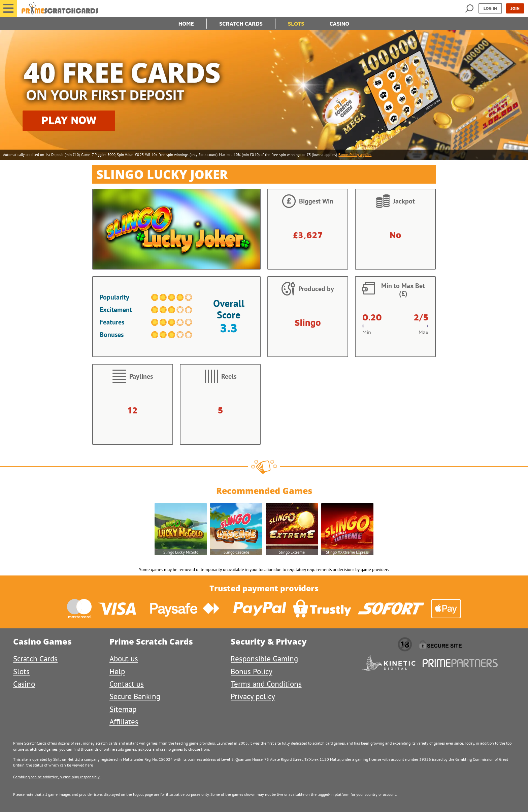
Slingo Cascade (236, 552)
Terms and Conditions (266, 684)
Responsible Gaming (264, 659)
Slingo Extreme (292, 552)
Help (117, 671)
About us (124, 659)
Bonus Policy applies (355, 155)
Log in (490, 8)
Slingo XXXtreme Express (347, 552)
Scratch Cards (241, 24)
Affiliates (124, 722)
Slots (296, 24)
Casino (340, 24)
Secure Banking (135, 696)
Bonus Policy (252, 671)
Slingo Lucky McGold (181, 552)
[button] (8, 8)
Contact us (127, 684)
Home (186, 24)
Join (515, 8)
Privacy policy (253, 696)
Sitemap (123, 709)
